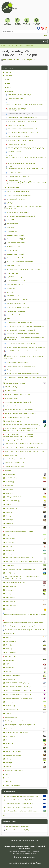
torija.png (26, 759)
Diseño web (37, 863)
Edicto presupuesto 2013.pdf (14, 285)
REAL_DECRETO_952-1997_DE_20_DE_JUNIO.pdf (21, 121)
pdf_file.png (26, 664)
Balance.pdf (8, 470)
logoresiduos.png (26, 641)
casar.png (26, 505)
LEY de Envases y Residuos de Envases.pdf (18, 195)
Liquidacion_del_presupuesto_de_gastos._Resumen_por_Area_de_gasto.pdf (24, 615)
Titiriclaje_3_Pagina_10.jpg (26, 755)
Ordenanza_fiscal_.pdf (12, 247)
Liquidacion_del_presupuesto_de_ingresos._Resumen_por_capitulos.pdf (23, 621)
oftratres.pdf (9, 228)
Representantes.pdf (11, 224)
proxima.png (26, 702)
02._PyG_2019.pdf (9, 391)
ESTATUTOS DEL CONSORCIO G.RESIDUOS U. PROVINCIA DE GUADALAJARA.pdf (23, 208)
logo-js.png (26, 637)
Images (10, 46)
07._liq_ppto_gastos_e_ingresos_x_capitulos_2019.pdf (20, 414)
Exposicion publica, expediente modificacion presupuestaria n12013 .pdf (25, 378)
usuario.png (26, 763)
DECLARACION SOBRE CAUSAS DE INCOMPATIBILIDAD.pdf (23, 334)
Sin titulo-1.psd (26, 744)
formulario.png (26, 565)
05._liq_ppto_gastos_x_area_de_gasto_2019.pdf (18, 410)
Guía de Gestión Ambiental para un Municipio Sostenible (23, 811)
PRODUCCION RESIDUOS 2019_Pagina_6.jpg (26, 694)
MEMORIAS (9, 782)
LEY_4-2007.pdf (10, 220)
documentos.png (26, 539)
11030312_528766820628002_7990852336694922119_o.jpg (26, 425)
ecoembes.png (26, 550)
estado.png (26, 554)
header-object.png (26, 586)
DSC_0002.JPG (26, 543)
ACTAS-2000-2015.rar (10, 455)
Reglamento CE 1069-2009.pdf (16, 144)
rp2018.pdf (9, 203)
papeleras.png (26, 660)
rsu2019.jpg (26, 728)
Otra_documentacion (13, 188)
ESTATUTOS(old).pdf (11, 296)
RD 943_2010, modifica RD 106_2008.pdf (17, 307)
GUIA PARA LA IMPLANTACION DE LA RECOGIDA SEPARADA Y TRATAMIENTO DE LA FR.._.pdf (22, 578)
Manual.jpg (26, 645)
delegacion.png (26, 535)
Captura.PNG (26, 494)
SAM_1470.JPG (26, 736)
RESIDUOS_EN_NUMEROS (13, 786)
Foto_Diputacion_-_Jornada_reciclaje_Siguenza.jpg (26, 569)
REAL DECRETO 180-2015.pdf (14, 235)
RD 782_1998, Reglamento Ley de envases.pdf (19, 262)
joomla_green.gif (26, 601)
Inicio (3, 46)
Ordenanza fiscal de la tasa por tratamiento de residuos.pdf (23, 269)
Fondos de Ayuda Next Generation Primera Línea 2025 (23, 796)
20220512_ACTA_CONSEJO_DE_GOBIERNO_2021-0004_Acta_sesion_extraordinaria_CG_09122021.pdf (19, 435)
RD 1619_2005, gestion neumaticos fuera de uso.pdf (21, 351)
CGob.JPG (26, 512)
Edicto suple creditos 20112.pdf (15, 243)
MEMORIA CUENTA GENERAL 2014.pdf (17, 212)
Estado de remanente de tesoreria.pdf (16, 362)
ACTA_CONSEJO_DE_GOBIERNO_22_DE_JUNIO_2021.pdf (21, 448)
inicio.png (26, 594)
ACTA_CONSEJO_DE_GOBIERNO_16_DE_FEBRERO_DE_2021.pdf (23, 444)
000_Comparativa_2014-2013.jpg (26, 383)
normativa (30, 46)
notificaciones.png (26, 652)
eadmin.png (26, 547)
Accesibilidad (24, 840)
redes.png (26, 713)
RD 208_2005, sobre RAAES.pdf (15, 199)
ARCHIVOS (20, 46)
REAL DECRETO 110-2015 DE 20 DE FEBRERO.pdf (21, 129)
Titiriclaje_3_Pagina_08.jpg (26, 752)
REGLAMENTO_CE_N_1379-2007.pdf (18, 176)
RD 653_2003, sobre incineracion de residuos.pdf (19, 330)
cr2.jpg (26, 528)
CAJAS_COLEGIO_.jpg (26, 478)
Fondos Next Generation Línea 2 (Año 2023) (20, 807)
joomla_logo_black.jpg (26, 605)
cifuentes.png (26, 520)
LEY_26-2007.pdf (10, 250)
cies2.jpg (26, 516)
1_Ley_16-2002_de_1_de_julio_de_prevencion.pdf (19, 343)
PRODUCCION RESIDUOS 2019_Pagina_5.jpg (26, 690)
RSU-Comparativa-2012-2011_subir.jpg (26, 733)
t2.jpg (26, 748)
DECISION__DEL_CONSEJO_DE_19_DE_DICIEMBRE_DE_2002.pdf (25, 148)
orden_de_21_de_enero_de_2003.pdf (17, 137)
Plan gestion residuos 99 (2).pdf (15, 304)
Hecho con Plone (14, 863)
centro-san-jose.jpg (26, 508)
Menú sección (8, 68)
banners (8, 774)
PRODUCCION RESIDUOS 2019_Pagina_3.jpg (26, 683)
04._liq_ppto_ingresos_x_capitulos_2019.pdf (17, 402)
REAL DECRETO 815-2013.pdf (14, 254)
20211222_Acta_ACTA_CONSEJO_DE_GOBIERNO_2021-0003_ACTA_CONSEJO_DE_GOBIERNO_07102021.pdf (20, 430)
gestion (9, 87)
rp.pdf (7, 319)
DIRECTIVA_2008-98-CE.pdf (15, 125)
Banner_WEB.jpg (26, 475)
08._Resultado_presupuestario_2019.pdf (16, 417)
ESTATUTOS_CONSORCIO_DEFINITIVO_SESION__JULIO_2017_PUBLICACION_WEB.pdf (25, 357)
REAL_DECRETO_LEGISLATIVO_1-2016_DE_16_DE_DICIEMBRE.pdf (17, 109)
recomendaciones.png (26, 709)
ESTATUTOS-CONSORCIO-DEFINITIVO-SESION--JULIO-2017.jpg (26, 562)
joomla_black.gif (26, 598)
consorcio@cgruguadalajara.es (25, 857)
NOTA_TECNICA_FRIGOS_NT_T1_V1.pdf (18, 95)
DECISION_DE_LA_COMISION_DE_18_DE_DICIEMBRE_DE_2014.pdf (25, 104)
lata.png (26, 609)
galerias (8, 778)
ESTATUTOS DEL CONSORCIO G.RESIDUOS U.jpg (26, 558)
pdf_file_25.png (26, 668)
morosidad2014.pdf (11, 273)
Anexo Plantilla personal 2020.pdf (14, 459)
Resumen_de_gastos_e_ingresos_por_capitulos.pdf (19, 725)
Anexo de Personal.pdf (12, 315)
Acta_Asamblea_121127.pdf (12, 440)
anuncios (8, 72)
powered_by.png (26, 679)
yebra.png (26, 767)
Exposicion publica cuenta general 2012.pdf (18, 323)
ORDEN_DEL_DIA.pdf (10, 656)
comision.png (26, 523)
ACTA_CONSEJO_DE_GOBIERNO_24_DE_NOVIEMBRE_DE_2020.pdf (24, 451)
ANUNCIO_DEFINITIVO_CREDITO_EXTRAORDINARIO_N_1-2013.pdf (25, 347)
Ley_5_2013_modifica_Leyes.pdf (15, 281)
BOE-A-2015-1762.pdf (13, 152)
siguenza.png (26, 740)
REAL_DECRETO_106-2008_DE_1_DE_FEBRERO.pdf (22, 133)
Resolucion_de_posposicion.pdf (13, 770)
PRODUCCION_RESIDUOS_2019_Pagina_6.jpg (26, 698)
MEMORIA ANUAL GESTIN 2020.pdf (16, 300)
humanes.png (26, 590)
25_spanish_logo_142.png (26, 421)
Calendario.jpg (26, 482)
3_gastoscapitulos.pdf (11, 398)
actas (8, 80)
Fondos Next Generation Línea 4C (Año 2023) (20, 800)
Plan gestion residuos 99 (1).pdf (15, 239)
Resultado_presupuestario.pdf (13, 721)
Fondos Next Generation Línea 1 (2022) (16, 830)
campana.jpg (26, 489)
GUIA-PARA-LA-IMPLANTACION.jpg (26, 582)
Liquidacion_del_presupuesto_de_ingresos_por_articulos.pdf (21, 626)
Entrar (46, 35)
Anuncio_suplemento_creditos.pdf (14, 467)
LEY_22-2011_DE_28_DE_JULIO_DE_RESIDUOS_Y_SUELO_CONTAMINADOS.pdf (26, 157)
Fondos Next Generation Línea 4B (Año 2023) (20, 804)
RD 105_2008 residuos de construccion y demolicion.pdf (22, 374)
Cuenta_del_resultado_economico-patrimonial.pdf (18, 531)
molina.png (26, 649)
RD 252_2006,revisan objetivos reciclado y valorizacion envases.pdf (25, 326)
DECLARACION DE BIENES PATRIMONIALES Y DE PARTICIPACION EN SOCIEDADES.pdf (24, 339)
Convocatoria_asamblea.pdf (14, 258)
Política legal (33, 840)
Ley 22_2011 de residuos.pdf (14, 277)
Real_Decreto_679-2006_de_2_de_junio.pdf (17, 60)
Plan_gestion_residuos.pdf (13, 370)
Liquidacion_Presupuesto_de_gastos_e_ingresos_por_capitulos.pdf (23, 630)
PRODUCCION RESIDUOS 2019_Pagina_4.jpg (26, 687)
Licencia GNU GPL (26, 863)
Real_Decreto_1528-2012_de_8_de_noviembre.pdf (21, 118)
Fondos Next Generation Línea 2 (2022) (16, 826)
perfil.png (26, 672)
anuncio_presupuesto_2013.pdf (13, 463)
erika (8, 83)
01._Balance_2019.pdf (11, 387)
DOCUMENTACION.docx (14, 173)
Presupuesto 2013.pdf (12, 266)
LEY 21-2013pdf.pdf (11, 231)
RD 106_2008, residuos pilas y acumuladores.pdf (19, 216)
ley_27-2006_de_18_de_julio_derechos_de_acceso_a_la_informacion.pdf (24, 168)
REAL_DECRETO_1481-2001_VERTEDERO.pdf (20, 140)
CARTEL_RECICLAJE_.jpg (26, 501)
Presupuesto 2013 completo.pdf (15, 311)
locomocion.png (26, 633)
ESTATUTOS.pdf (10, 288)
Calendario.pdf (8, 486)
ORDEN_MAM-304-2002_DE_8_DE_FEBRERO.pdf (21, 163)
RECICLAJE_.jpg (26, 706)
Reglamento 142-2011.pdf (14, 99)
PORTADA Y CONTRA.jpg (26, 676)
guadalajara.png (26, 573)
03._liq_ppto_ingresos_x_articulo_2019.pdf (16, 395)
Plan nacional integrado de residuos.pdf (17, 191)
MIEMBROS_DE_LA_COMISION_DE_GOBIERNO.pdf (20, 366)
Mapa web (15, 840)
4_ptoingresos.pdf (9, 406)
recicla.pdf (9, 292)
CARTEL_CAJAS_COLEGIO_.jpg (26, 497)
